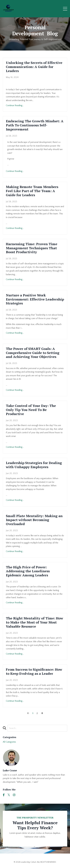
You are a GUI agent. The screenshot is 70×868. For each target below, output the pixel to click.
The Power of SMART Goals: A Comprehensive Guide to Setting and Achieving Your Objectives (33, 353)
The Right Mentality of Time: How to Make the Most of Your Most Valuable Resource (35, 622)
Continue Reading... (15, 105)
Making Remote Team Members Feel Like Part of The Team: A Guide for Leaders (32, 191)
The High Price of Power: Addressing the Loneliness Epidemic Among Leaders (28, 571)
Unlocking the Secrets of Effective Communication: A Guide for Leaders (34, 67)
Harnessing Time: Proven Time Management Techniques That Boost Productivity (32, 248)
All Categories (9, 742)
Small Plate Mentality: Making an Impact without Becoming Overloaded (34, 520)
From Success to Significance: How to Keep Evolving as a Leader (34, 672)
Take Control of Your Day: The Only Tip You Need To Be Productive (31, 410)
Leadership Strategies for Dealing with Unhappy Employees (34, 465)
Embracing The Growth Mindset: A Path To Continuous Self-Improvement (35, 125)
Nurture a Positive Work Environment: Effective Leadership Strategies (35, 299)
